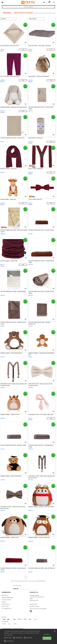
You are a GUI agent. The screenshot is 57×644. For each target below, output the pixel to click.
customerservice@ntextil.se (37, 597)
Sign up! (16, 589)
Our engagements (6, 608)
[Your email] (25, 586)
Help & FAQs (5, 606)
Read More (10, 635)
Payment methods (6, 600)
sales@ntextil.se (34, 600)
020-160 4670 (33, 604)
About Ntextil (5, 595)
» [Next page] (31, 577)
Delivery (4, 602)
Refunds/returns (6, 604)
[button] (44, 2)
